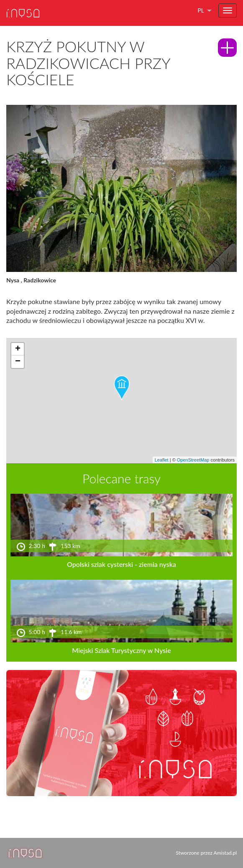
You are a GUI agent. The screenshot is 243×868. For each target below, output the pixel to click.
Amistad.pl (225, 853)
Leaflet (162, 460)
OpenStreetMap (193, 460)
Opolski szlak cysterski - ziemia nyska (121, 564)
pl (201, 10)
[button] (122, 388)
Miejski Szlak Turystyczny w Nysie (121, 650)
